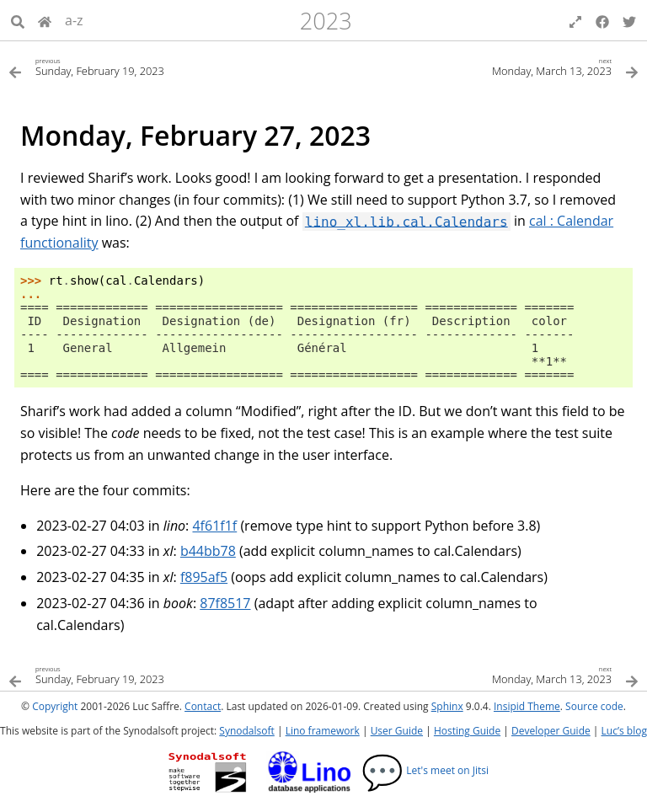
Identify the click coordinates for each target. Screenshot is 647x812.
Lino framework (323, 731)
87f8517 (225, 603)
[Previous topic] (166, 66)
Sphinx (447, 706)
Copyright (55, 706)
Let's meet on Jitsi (425, 770)
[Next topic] (481, 66)
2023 (326, 21)
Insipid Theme (527, 706)
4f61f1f (214, 526)
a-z (74, 20)
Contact (203, 706)
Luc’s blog (624, 731)
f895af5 (204, 577)
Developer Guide (551, 731)
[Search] (18, 20)
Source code (594, 706)
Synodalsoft (246, 731)
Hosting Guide (467, 731)
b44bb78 (208, 551)
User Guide (397, 731)
